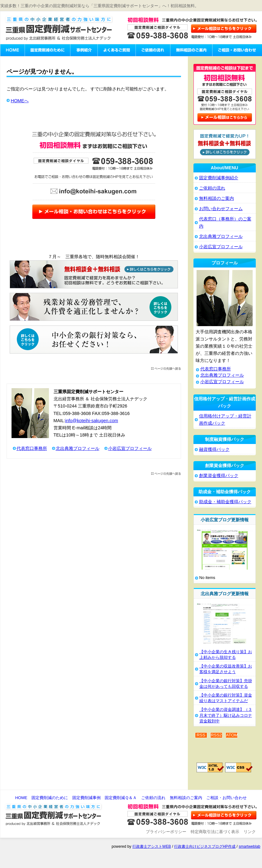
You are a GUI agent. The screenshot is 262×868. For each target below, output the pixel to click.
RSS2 (216, 735)
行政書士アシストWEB (152, 846)
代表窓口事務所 (32, 448)
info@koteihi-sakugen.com (92, 421)
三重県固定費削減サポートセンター (59, 28)
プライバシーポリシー (166, 832)
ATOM (232, 735)
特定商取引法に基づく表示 (215, 832)
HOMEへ (20, 101)
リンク (250, 832)
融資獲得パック (214, 449)
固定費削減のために (47, 50)
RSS (201, 735)
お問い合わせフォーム (221, 209)
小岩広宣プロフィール (130, 448)
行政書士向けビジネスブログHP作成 (205, 846)
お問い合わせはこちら (224, 28)
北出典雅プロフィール (78, 448)
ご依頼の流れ (153, 50)
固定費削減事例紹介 (84, 50)
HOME (21, 798)
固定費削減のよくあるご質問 (117, 50)
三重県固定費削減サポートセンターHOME (12, 50)
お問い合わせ (224, 815)
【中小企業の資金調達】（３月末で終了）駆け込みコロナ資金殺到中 (226, 715)
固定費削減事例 (86, 798)
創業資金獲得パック (219, 475)
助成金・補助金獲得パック (225, 502)
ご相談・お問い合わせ (237, 50)
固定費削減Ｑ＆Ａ (121, 798)
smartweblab (249, 846)
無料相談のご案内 (191, 50)
